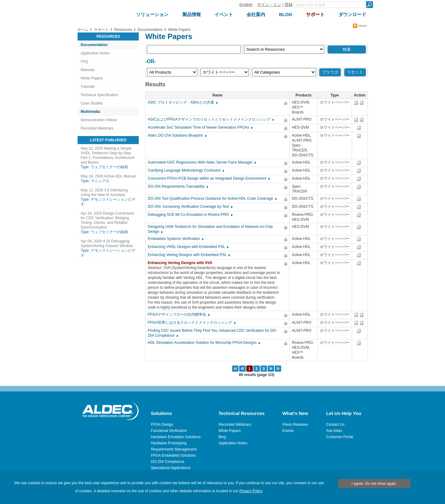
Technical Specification (99, 95)
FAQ (84, 62)
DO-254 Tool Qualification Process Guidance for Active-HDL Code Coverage (212, 199)
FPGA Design (162, 425)
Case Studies (92, 103)
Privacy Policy (251, 491)
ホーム (83, 30)
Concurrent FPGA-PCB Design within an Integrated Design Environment (209, 178)
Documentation (94, 45)
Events (288, 431)
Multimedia (90, 112)
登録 (289, 4)
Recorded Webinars (97, 128)
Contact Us (335, 425)
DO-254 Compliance (168, 462)
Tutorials (88, 87)
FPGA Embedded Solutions (173, 455)
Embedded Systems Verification (175, 239)
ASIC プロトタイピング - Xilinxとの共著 (182, 102)
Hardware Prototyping (169, 443)
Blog (222, 437)
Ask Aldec (334, 431)
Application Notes (95, 53)
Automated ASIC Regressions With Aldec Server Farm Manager (202, 162)
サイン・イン (269, 4)
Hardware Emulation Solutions (176, 437)
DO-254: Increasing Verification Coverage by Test (190, 207)
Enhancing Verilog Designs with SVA (182, 263)
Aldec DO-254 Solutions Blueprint (177, 135)
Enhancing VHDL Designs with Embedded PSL (188, 247)
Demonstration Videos (99, 120)
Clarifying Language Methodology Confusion (186, 170)
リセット (355, 72)
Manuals (88, 70)
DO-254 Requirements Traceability (178, 186)
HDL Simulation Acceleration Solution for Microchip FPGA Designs (204, 343)
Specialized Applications (171, 468)
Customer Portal (339, 437)
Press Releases (295, 425)
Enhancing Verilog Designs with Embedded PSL (189, 255)
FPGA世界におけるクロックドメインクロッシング (191, 322)
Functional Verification (169, 431)
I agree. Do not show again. (374, 484)
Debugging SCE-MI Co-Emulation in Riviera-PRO (190, 215)
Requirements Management (174, 449)
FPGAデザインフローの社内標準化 (178, 314)
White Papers (92, 78)
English (246, 4)
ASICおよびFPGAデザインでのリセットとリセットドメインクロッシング (211, 119)
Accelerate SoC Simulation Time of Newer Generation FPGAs (200, 127)
